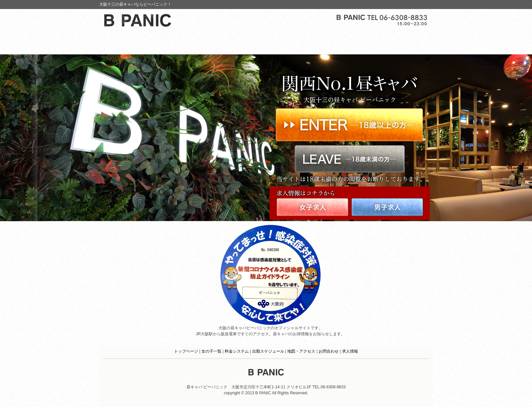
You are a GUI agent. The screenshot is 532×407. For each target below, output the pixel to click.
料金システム (237, 351)
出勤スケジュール (268, 351)
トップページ (186, 351)
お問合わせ (329, 351)
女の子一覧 (211, 351)
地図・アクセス (301, 351)
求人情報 (350, 351)
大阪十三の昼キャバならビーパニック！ (135, 4)
